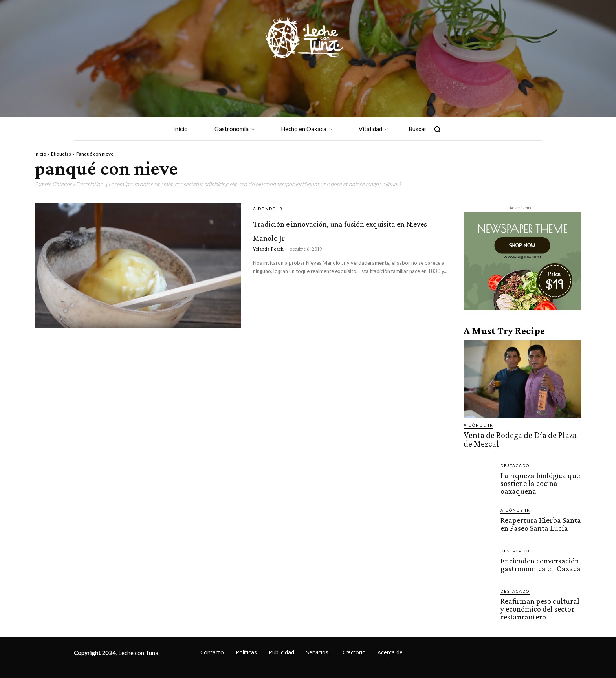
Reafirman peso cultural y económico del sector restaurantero (541, 605)
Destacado (515, 463)
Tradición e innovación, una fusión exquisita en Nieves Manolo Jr (337, 235)
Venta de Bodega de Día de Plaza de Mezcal (518, 438)
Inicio (40, 154)
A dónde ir (268, 209)
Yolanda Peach (268, 263)
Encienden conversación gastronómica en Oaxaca (539, 561)
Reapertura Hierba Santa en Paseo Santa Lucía (539, 520)
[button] (429, 129)
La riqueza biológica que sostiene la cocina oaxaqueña (537, 480)
